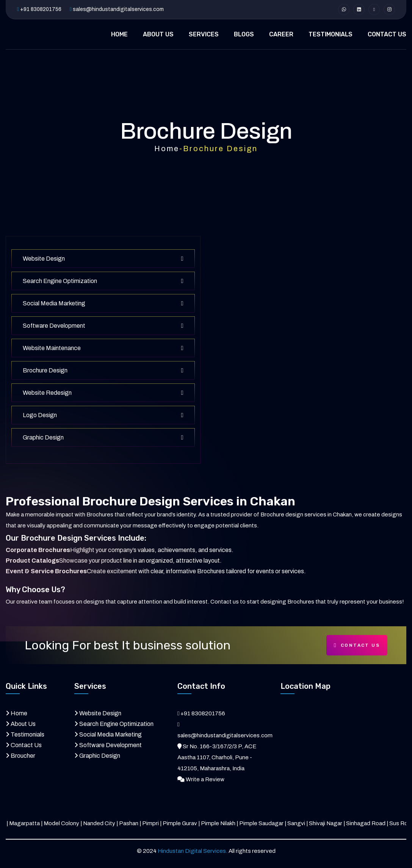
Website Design (103, 259)
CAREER (281, 34)
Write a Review (205, 779)
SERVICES (204, 34)
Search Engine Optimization (103, 281)
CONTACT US (387, 34)
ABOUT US (158, 34)
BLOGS (244, 34)
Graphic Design (103, 437)
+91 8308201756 (41, 9)
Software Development (103, 326)
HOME (119, 34)
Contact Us (357, 645)
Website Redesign (103, 393)
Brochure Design (103, 370)
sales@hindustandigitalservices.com (118, 9)
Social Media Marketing (103, 303)
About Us (23, 724)
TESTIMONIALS (331, 34)
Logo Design (103, 415)
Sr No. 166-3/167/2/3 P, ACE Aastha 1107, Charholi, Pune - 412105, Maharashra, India (217, 757)
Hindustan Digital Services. (193, 851)
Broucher (23, 756)
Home (167, 149)
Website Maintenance (103, 348)
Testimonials (27, 734)
